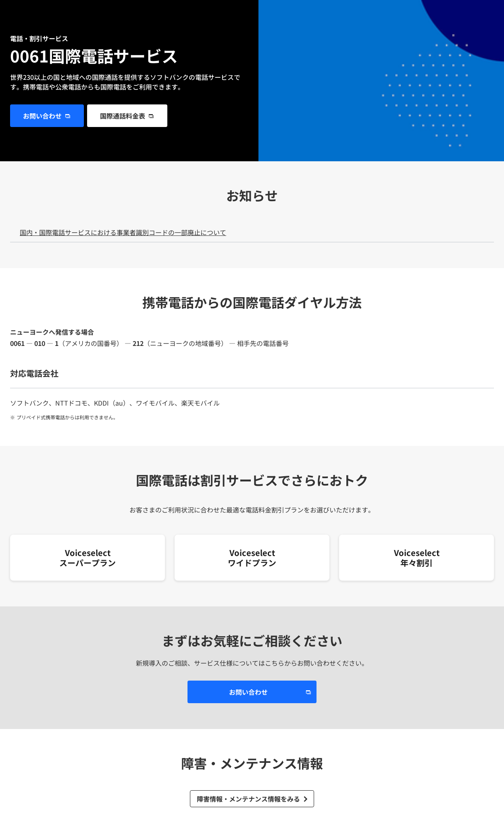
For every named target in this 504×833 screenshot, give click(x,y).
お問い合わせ (42, 116)
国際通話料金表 (123, 116)
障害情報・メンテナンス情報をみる (248, 799)
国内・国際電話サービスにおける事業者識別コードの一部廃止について (123, 232)
